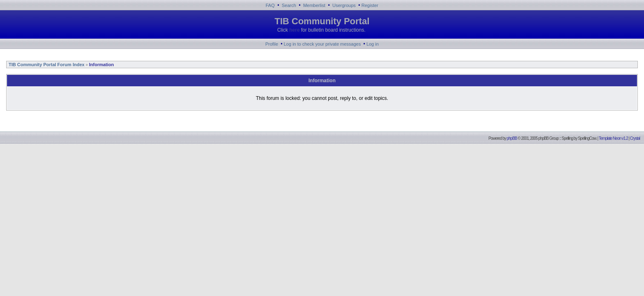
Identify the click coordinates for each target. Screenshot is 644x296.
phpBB (512, 138)
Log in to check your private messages (322, 44)
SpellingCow (587, 138)
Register (370, 5)
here (294, 30)
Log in (373, 44)
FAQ (270, 5)
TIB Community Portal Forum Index (46, 65)
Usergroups (344, 5)
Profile (272, 44)
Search (289, 5)
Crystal (635, 138)
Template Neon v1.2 (613, 138)
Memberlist (314, 5)
